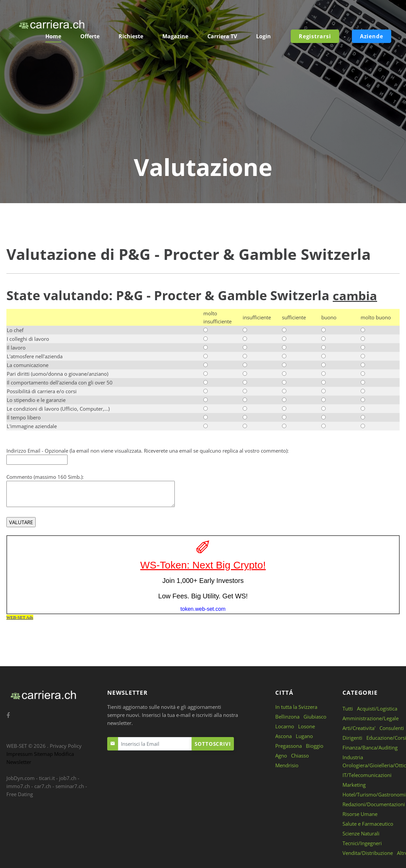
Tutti (348, 708)
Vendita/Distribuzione (368, 853)
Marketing (354, 784)
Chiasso (300, 755)
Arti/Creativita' (359, 728)
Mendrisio (287, 765)
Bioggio (315, 745)
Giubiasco (315, 716)
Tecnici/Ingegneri (362, 843)
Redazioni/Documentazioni (374, 804)
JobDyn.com (21, 778)
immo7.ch (18, 786)
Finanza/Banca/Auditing (370, 747)
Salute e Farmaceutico (368, 823)
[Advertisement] (203, 102)
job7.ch (68, 778)
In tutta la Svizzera (296, 706)
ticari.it (47, 778)
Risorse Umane (360, 814)
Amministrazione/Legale (371, 718)
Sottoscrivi (213, 743)
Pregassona (289, 745)
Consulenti (392, 728)
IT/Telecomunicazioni (367, 775)
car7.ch (43, 786)
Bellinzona (287, 716)
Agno (281, 755)
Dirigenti (352, 737)
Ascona (283, 736)
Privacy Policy (66, 745)
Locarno (285, 726)
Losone (307, 726)
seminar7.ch (70, 786)
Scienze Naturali (361, 833)
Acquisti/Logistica (377, 708)
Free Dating (20, 794)
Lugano (304, 736)
